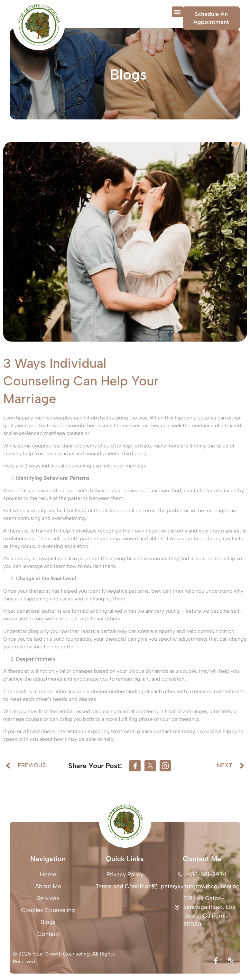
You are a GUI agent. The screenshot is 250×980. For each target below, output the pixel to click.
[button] (177, 12)
